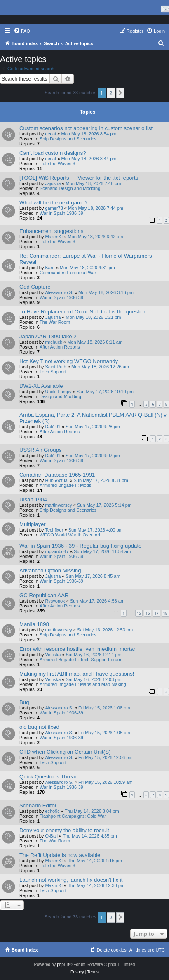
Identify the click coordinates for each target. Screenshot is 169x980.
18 (165, 613)
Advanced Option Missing (50, 571)
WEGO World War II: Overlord (70, 535)
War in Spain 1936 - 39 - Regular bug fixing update (80, 546)
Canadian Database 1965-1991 (57, 475)
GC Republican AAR (44, 595)
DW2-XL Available (41, 386)
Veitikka (53, 655)
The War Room (55, 322)
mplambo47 (57, 551)
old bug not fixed (39, 727)
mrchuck (54, 342)
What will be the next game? (54, 203)
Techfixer (54, 530)
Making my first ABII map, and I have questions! (77, 674)
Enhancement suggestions (51, 231)
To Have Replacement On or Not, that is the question (83, 312)
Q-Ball (51, 836)
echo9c (52, 811)
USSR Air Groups (41, 450)
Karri (50, 268)
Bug (24, 702)
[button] (120, 93)
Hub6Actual (57, 480)
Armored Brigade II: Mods (65, 485)
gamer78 (54, 208)
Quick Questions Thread (49, 777)
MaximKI (54, 237)
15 (139, 613)
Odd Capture (35, 287)
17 (156, 613)
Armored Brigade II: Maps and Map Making (83, 684)
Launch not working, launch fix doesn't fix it (71, 880)
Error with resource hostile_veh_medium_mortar (77, 649)
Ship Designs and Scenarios (68, 139)
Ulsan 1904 (33, 499)
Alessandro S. (59, 292)
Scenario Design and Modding (70, 188)
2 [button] (111, 93)
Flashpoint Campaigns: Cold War (73, 816)
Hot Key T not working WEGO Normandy (69, 361)
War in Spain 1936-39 (61, 213)
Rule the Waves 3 (57, 164)
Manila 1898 (34, 624)
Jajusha (53, 183)
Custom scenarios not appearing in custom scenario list (86, 128)
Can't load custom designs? (53, 153)
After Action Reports (60, 347)
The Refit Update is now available (60, 855)
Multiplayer (33, 524)
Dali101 (53, 427)
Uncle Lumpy (58, 392)
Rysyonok (55, 601)
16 (148, 613)
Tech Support (53, 372)
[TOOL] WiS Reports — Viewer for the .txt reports (79, 178)
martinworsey (58, 505)
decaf (50, 134)
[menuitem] (22, 31)
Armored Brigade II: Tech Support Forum (80, 660)
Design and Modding (60, 396)
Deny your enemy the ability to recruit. (65, 830)
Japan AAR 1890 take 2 (48, 336)
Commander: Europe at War (68, 273)
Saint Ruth (55, 367)
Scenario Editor (38, 806)
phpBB (63, 965)
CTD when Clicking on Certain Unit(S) (65, 752)
